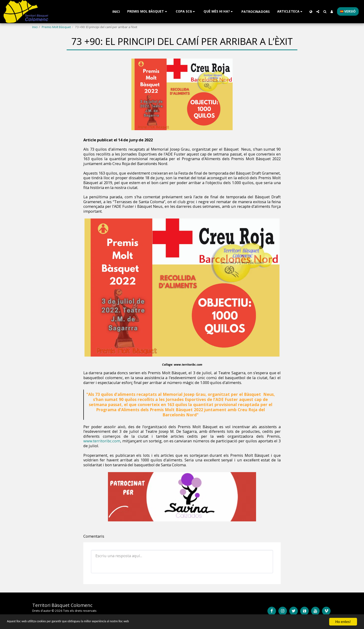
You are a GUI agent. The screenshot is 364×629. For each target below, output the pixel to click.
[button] (148, 12)
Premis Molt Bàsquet (56, 27)
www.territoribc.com (102, 441)
